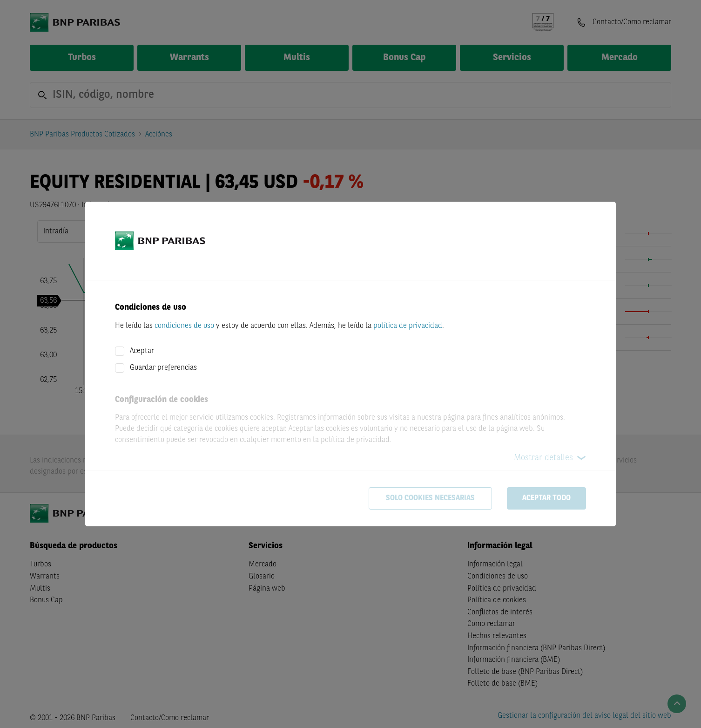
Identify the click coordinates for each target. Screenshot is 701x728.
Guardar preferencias (163, 368)
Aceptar (142, 351)
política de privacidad (408, 326)
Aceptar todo (546, 498)
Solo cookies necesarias (430, 498)
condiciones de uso (184, 326)
